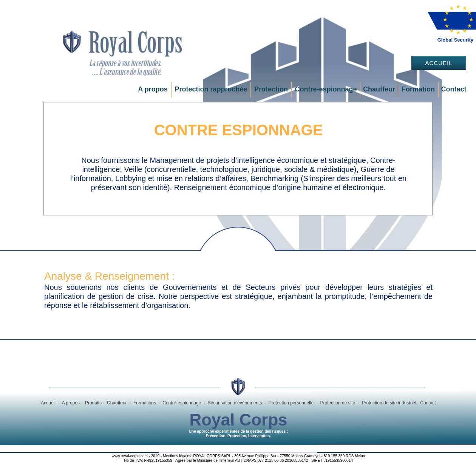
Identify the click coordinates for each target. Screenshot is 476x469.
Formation (418, 89)
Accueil (439, 63)
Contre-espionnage (326, 89)
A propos (153, 89)
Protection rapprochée (211, 89)
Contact (454, 89)
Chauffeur (379, 89)
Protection (271, 89)
